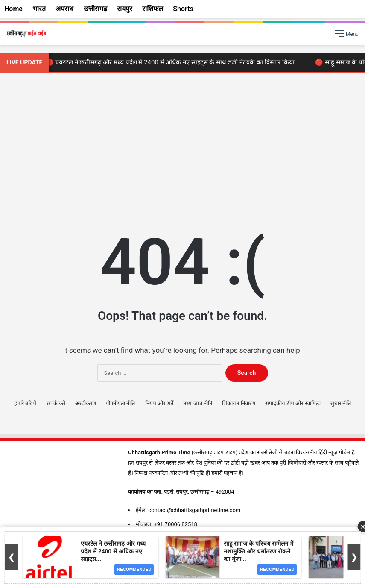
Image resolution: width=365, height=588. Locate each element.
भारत (39, 9)
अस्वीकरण (86, 403)
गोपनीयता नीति (120, 403)
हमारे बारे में (25, 403)
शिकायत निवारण (238, 403)
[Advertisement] (182, 145)
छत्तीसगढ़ (95, 9)
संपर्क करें (56, 403)
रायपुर (125, 9)
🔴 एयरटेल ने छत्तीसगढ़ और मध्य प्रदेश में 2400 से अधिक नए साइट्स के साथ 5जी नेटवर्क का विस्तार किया (172, 62)
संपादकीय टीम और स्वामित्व (293, 403)
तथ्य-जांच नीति (198, 403)
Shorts (183, 9)
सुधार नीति (341, 403)
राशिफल (153, 9)
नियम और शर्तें (159, 403)
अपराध (64, 9)
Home (13, 9)
